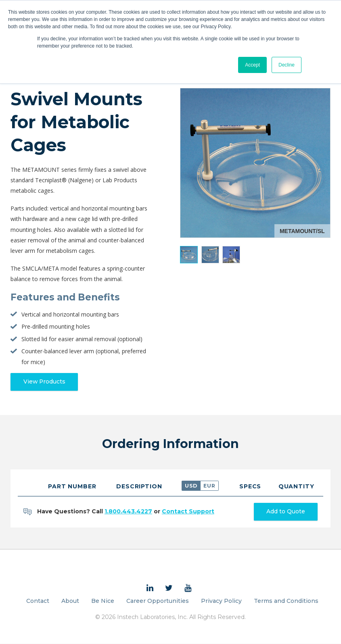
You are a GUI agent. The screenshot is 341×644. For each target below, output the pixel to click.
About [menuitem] (70, 601)
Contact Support (188, 512)
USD (191, 486)
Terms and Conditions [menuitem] (286, 601)
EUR (209, 486)
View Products (45, 382)
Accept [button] (252, 65)
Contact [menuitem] (38, 601)
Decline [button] (287, 65)
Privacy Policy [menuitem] (221, 601)
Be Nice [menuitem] (103, 601)
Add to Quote (286, 512)
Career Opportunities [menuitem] (158, 601)
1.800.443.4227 (128, 512)
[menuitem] (150, 589)
